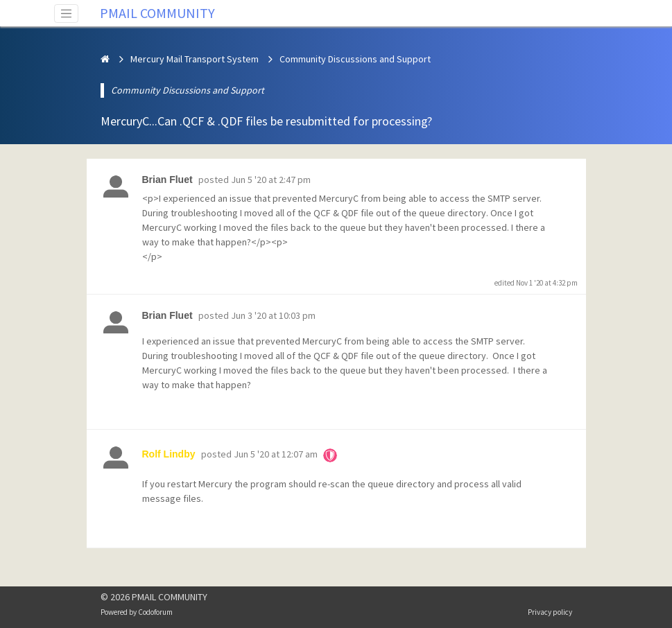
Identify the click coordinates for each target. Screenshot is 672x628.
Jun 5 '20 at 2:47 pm (271, 180)
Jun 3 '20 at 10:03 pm (273, 315)
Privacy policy (550, 612)
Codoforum (155, 612)
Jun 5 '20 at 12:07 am (276, 454)
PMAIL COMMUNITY (157, 13)
